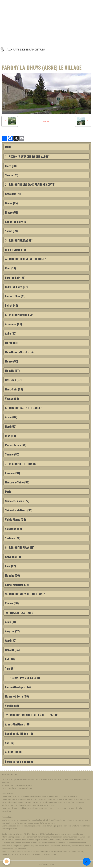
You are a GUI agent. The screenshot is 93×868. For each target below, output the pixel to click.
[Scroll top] (87, 862)
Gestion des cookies (47, 864)
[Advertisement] (46, 22)
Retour (46, 122)
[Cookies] (7, 861)
